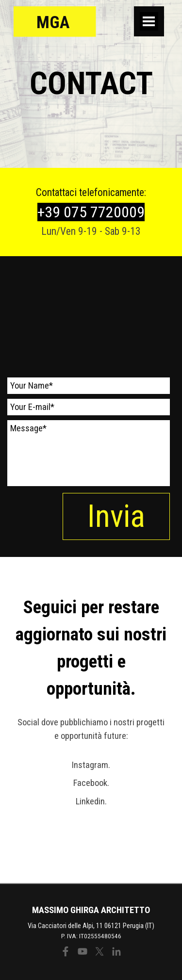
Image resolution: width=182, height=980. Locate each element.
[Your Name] (89, 386)
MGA (53, 22)
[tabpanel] (91, 84)
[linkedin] (116, 951)
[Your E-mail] (89, 407)
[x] (99, 951)
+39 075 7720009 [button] (91, 212)
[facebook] (66, 951)
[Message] (89, 453)
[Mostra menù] (149, 21)
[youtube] (83, 951)
